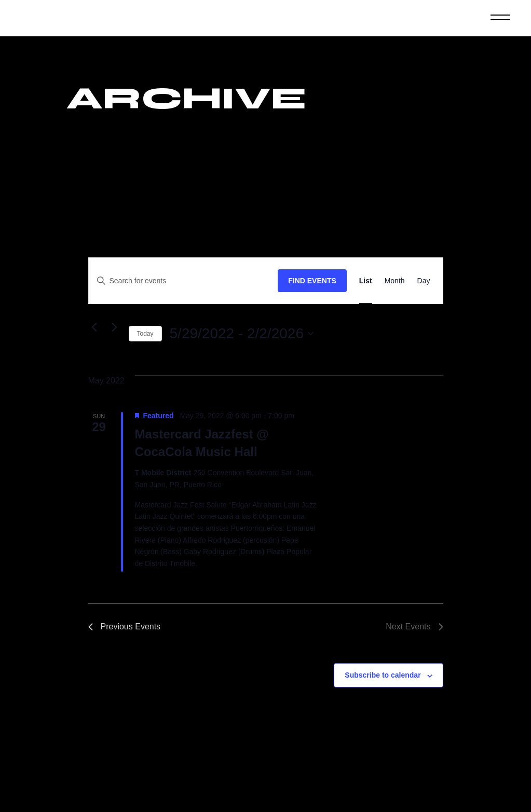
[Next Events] (115, 327)
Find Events (312, 281)
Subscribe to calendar (383, 675)
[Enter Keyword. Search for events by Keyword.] (183, 281)
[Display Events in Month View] (395, 281)
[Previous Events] (94, 327)
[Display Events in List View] (366, 281)
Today (145, 334)
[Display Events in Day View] (424, 281)
